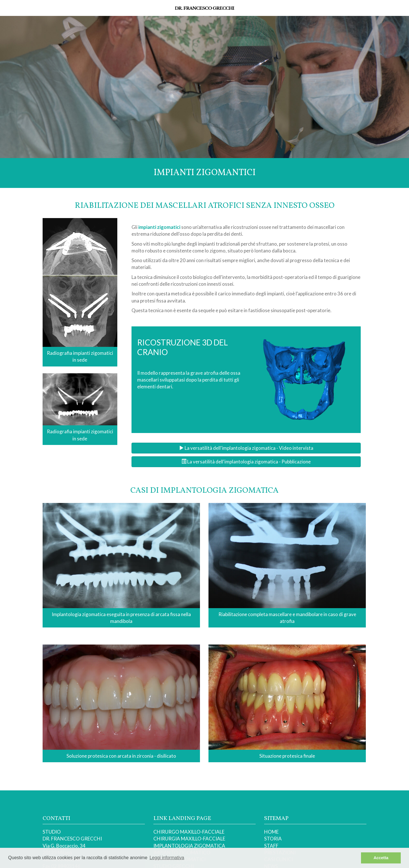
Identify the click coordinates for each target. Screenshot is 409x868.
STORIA (273, 839)
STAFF (271, 846)
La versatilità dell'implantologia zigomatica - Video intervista (246, 448)
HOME (271, 832)
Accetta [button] (381, 858)
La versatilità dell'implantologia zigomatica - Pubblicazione (246, 462)
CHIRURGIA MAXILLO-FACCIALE (189, 839)
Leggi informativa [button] (167, 858)
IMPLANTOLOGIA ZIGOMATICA (189, 846)
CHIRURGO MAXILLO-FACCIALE (189, 832)
